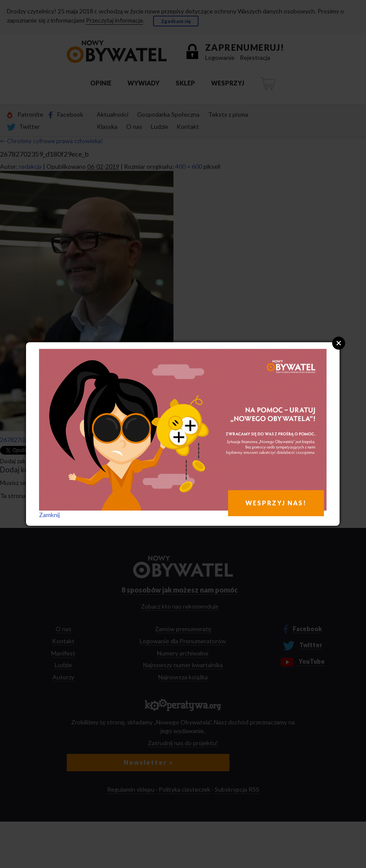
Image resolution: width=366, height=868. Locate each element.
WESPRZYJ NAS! (276, 503)
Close (339, 343)
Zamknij (49, 515)
